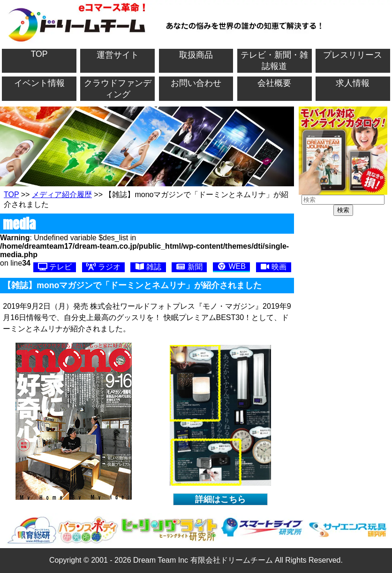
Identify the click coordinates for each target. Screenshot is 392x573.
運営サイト (118, 55)
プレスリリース (353, 55)
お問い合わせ (196, 83)
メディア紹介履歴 (62, 195)
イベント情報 (39, 83)
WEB (231, 266)
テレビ (55, 267)
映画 (273, 267)
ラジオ (103, 267)
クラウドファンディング (118, 89)
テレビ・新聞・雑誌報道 (274, 61)
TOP (39, 54)
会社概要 (274, 83)
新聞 (189, 267)
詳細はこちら (220, 499)
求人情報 (353, 83)
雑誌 (148, 267)
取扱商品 (196, 55)
